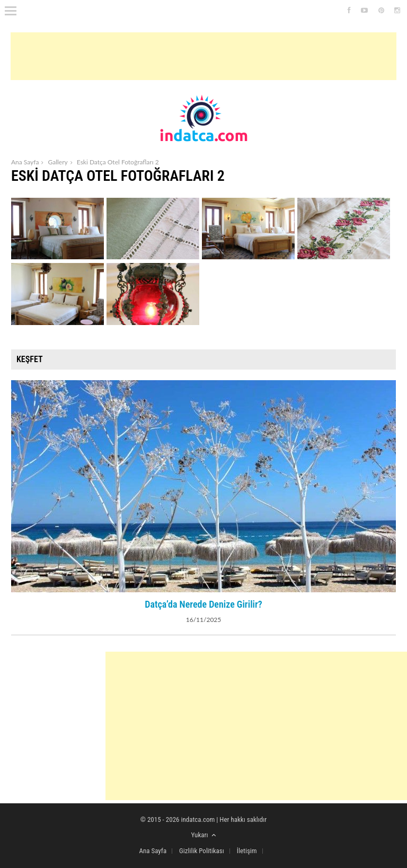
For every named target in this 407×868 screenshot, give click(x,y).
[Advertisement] (203, 56)
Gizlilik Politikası (202, 851)
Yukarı (204, 835)
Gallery (57, 162)
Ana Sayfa (25, 162)
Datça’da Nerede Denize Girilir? (203, 604)
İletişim (247, 851)
